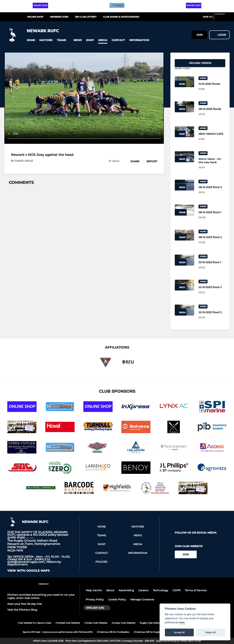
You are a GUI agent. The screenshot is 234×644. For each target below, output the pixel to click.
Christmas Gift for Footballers (113, 632)
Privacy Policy (95, 599)
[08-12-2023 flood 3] (212, 192)
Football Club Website (68, 623)
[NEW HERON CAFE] (212, 138)
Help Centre (94, 590)
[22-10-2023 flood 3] (212, 317)
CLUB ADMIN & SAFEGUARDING (121, 17)
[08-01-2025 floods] (212, 113)
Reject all (211, 632)
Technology (161, 590)
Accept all (179, 632)
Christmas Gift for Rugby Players (152, 632)
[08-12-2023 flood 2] (212, 242)
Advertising (126, 590)
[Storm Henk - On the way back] (212, 165)
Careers (143, 590)
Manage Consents (142, 599)
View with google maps (28, 571)
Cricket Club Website (96, 623)
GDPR (177, 590)
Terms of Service (196, 590)
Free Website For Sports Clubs (35, 623)
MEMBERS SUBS (59, 17)
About (110, 590)
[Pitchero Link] (222, 18)
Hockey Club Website (123, 623)
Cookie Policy (117, 599)
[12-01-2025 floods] (212, 88)
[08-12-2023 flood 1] (212, 217)
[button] (31, 40)
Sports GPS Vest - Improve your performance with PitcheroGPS (58, 632)
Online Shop (35, 17)
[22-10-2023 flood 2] (212, 292)
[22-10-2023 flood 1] (212, 267)
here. (182, 622)
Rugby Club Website (151, 623)
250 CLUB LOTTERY (86, 17)
